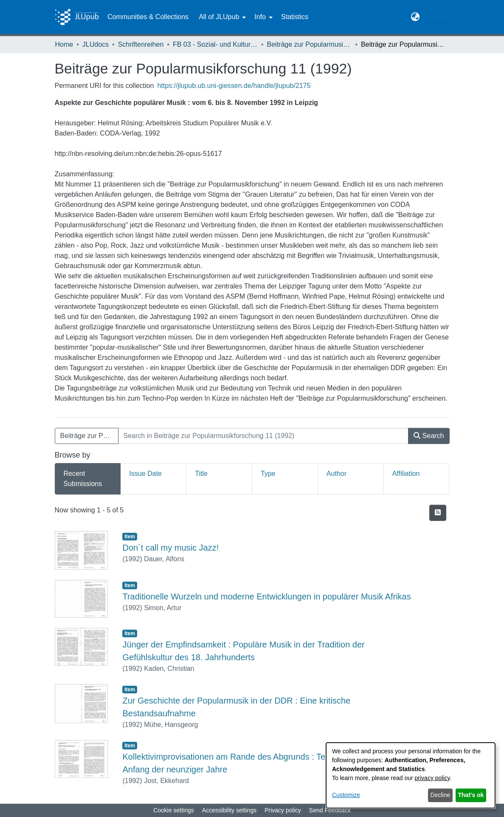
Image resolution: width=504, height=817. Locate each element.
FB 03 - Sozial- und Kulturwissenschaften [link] (215, 44)
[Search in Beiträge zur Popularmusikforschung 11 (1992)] (263, 436)
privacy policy (432, 778)
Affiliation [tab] (406, 474)
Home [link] (64, 44)
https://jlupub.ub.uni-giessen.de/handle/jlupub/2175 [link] (234, 86)
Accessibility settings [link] (229, 810)
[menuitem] (221, 17)
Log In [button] (433, 17)
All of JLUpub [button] (219, 17)
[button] (415, 17)
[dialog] (411, 775)
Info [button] (260, 17)
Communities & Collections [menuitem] (148, 17)
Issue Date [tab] (145, 474)
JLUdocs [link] (96, 44)
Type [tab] (268, 474)
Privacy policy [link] (283, 810)
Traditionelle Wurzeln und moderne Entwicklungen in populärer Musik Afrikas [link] (266, 596)
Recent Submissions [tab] (83, 479)
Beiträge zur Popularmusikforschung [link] (310, 44)
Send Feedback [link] (330, 810)
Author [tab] (336, 474)
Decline (441, 795)
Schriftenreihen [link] (141, 44)
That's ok (471, 795)
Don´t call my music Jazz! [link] (170, 548)
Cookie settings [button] (174, 810)
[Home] (77, 17)
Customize (346, 795)
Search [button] (429, 436)
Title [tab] (201, 474)
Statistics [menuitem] (295, 17)
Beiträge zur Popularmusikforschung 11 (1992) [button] (89, 436)
